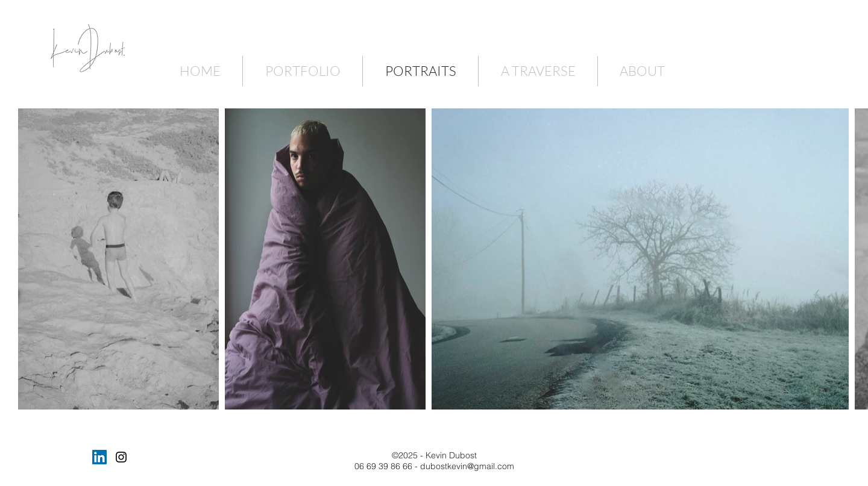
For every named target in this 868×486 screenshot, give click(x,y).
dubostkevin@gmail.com (467, 466)
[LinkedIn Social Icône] (99, 457)
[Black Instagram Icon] (121, 457)
